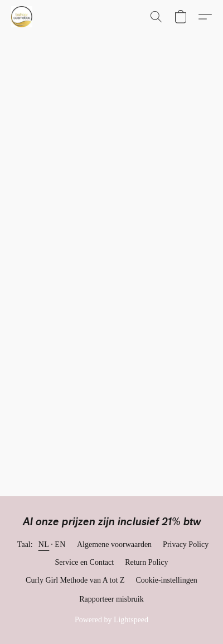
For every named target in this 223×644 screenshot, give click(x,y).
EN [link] (60, 544)
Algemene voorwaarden (114, 544)
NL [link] (44, 544)
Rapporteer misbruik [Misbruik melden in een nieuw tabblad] (111, 599)
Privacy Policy (186, 544)
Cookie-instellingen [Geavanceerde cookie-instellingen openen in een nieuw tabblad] (166, 580)
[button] (22, 17)
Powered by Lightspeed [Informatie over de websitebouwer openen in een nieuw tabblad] (111, 620)
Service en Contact (84, 562)
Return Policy (146, 562)
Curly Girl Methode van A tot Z (75, 580)
